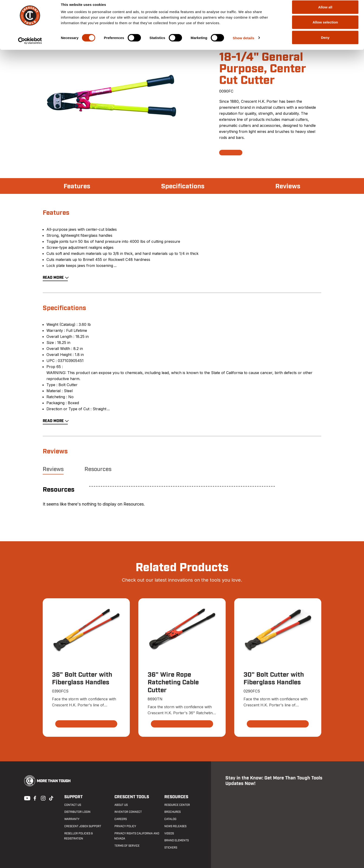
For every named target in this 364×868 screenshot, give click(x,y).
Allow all (325, 12)
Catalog (170, 819)
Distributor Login (77, 812)
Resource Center (177, 805)
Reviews (288, 186)
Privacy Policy (125, 826)
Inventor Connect (128, 812)
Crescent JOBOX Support (83, 826)
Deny (325, 43)
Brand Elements (177, 841)
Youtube (26, 798)
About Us (121, 805)
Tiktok (51, 798)
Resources (98, 469)
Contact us (72, 805)
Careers (120, 819)
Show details (244, 43)
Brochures (172, 812)
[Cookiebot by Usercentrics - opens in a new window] (30, 46)
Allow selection (325, 27)
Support (73, 797)
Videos (169, 833)
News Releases (175, 826)
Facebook (34, 798)
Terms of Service (127, 846)
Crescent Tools (132, 797)
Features (77, 186)
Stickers (171, 848)
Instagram (43, 798)
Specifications (183, 186)
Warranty (72, 819)
